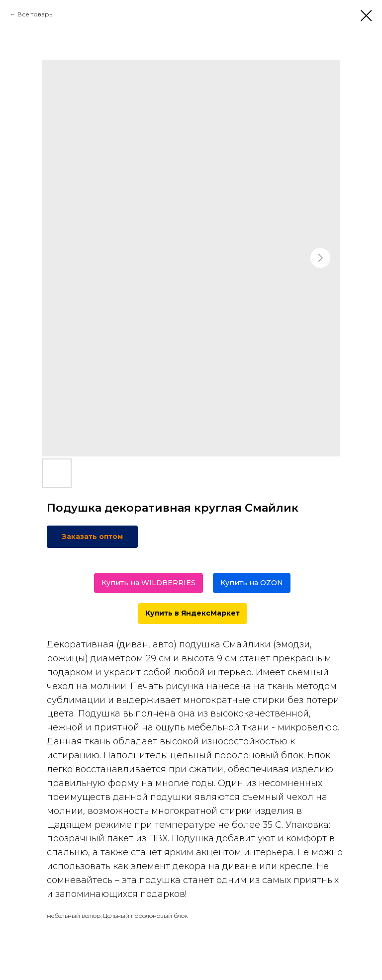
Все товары (36, 14)
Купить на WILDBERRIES (148, 583)
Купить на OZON (252, 583)
